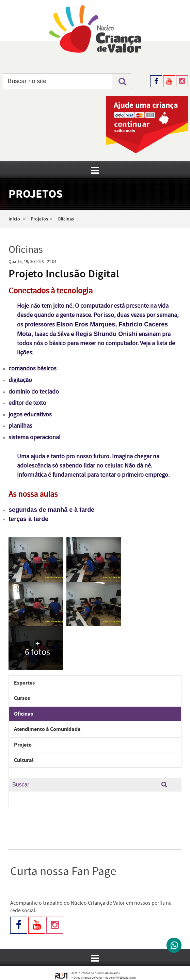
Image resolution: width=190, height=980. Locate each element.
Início (14, 219)
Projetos (39, 219)
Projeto (23, 745)
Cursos (22, 698)
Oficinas (66, 219)
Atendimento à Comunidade (47, 729)
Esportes (24, 683)
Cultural (24, 760)
